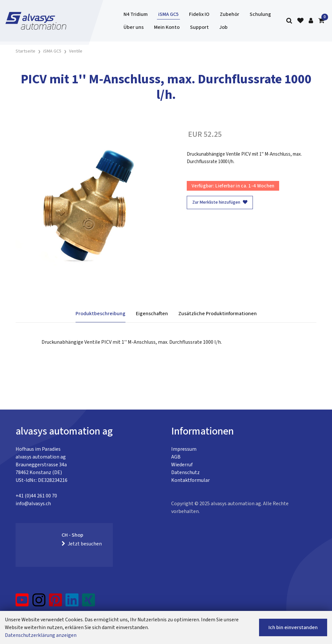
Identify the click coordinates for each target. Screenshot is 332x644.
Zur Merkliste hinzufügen (220, 202)
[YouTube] (22, 602)
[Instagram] (39, 602)
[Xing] (89, 602)
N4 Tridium (136, 14)
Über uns (134, 27)
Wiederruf (182, 465)
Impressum (184, 449)
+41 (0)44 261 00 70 (36, 496)
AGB (176, 457)
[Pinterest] (56, 602)
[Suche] (289, 21)
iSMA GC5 (168, 14)
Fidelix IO (199, 14)
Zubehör (230, 14)
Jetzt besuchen (82, 544)
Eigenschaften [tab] (152, 314)
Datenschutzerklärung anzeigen (41, 635)
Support (199, 27)
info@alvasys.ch (33, 504)
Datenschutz (185, 472)
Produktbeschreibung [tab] (101, 314)
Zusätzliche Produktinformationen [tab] (218, 314)
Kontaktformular (190, 480)
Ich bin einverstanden (293, 627)
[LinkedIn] (72, 602)
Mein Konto (167, 27)
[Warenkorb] (321, 21)
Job (223, 27)
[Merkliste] (300, 21)
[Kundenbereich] (311, 21)
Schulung (260, 14)
